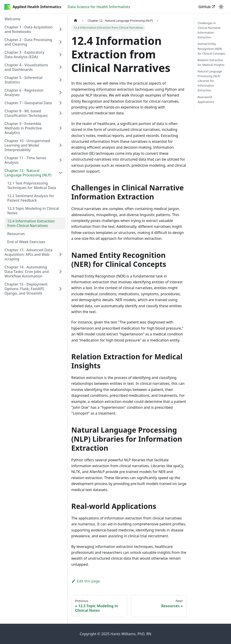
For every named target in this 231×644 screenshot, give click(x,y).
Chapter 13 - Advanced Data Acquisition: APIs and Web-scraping (29, 254)
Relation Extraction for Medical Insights (211, 62)
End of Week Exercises (26, 242)
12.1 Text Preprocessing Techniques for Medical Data (32, 185)
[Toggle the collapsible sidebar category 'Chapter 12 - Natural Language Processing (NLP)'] (60, 173)
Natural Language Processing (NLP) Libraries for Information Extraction (210, 81)
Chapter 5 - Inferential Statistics (23, 80)
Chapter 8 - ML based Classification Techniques (26, 113)
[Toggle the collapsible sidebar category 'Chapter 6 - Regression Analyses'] (60, 92)
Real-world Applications (206, 99)
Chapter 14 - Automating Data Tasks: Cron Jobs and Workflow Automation (27, 272)
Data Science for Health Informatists (99, 7)
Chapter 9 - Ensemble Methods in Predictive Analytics (23, 128)
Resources (16, 234)
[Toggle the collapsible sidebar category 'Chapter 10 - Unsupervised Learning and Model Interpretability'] (60, 145)
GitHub (207, 7)
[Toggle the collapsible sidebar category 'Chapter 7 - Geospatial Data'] (60, 103)
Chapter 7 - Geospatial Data (28, 103)
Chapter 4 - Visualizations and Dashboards (26, 67)
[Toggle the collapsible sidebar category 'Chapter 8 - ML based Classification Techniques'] (60, 113)
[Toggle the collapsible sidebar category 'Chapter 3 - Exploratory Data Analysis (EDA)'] (60, 55)
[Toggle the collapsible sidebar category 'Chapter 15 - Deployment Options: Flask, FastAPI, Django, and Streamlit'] (60, 289)
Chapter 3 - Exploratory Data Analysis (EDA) (24, 55)
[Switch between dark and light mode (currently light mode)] (221, 7)
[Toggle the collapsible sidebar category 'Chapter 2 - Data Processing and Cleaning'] (60, 42)
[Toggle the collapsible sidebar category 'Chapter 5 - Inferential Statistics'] (60, 80)
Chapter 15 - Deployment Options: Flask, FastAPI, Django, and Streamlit (26, 289)
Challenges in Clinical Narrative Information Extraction (209, 30)
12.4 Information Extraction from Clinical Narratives (31, 223)
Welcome (12, 19)
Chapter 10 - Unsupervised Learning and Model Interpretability (27, 145)
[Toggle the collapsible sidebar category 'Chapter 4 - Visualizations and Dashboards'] (60, 67)
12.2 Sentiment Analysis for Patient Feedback (31, 198)
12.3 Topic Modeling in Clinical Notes (33, 211)
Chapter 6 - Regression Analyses (24, 92)
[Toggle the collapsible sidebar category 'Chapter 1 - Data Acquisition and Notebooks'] (60, 29)
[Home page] (76, 21)
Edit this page (86, 581)
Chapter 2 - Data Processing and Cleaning (28, 42)
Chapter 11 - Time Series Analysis (25, 160)
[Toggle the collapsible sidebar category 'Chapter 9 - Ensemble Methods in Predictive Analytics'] (60, 128)
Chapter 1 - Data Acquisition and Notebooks (29, 29)
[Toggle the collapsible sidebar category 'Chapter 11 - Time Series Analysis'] (60, 160)
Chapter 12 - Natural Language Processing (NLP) (28, 173)
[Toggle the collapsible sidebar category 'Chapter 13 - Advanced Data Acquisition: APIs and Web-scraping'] (60, 254)
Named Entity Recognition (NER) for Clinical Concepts (211, 48)
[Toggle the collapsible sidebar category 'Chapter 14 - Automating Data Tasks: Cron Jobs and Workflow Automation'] (60, 272)
